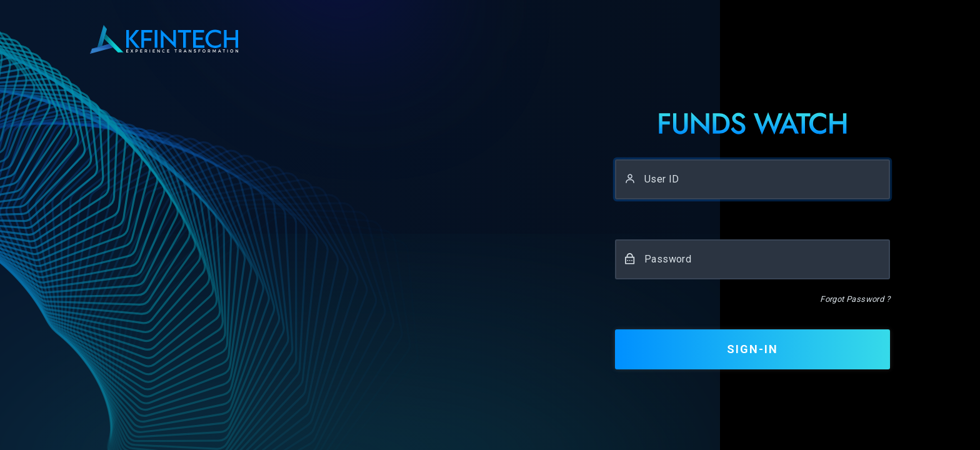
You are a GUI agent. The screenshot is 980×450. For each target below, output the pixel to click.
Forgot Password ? (855, 299)
